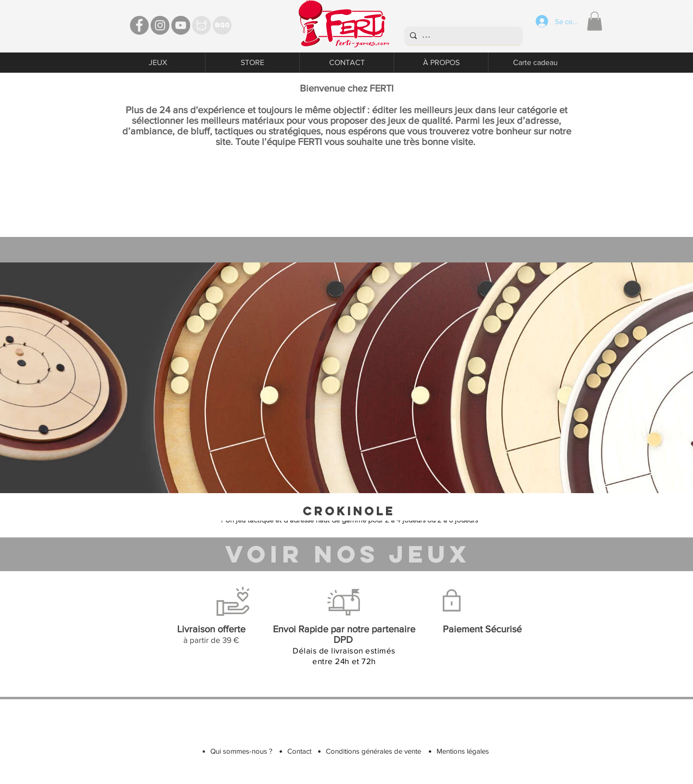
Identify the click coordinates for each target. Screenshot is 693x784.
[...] (462, 36)
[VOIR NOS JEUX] (348, 554)
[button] (595, 21)
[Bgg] (222, 25)
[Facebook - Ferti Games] (139, 25)
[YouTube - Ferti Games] (181, 25)
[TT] (201, 25)
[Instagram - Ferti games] (160, 25)
